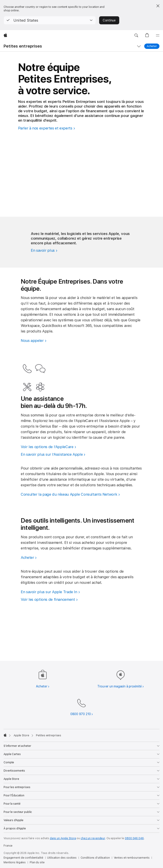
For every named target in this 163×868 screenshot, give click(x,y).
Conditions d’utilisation (95, 858)
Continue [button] (109, 20)
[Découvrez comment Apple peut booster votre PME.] (45, 267)
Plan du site (37, 862)
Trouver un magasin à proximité (120, 686)
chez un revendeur (93, 838)
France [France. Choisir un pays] (8, 846)
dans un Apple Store (63, 838)
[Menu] (158, 35)
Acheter (153, 46)
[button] (50, 20)
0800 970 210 (81, 714)
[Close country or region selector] (158, 6)
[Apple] (5, 35)
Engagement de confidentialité (23, 858)
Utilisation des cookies (62, 858)
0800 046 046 (134, 838)
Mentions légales (15, 862)
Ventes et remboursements (132, 858)
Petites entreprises (23, 46)
